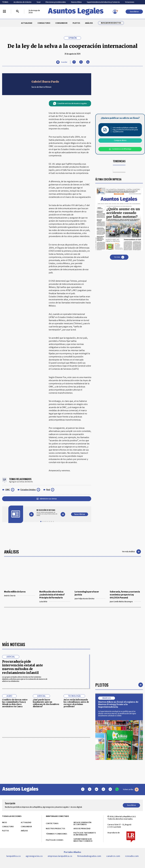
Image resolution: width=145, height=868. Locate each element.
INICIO (5, 822)
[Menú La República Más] (4, 12)
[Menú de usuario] (115, 12)
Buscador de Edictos (111, 23)
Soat (39, 2)
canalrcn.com (113, 856)
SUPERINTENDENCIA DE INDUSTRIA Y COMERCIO (83, 840)
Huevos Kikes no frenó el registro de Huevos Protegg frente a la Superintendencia (118, 704)
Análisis (11, 552)
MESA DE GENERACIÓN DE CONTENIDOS (82, 824)
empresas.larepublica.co (60, 856)
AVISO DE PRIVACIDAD (82, 829)
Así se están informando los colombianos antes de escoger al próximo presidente (76, 703)
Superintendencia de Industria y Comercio (103, 2)
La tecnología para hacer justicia (87, 593)
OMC (8, 490)
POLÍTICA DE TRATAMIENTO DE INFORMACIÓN (85, 834)
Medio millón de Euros (15, 592)
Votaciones (130, 2)
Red (48, 490)
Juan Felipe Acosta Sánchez (90, 599)
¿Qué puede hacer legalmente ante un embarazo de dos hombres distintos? (46, 703)
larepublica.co (13, 856)
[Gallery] (47, 513)
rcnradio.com (132, 856)
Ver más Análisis (131, 552)
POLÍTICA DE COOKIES (55, 840)
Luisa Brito (55, 602)
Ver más (119, 257)
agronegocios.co (34, 856)
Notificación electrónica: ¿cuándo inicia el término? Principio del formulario (52, 595)
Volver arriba (131, 790)
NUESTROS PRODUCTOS (56, 829)
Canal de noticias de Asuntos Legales (70, 103)
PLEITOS (76, 23)
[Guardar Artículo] (62, 62)
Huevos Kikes (76, 2)
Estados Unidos (28, 490)
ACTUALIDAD (27, 23)
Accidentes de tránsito (23, 2)
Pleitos (102, 685)
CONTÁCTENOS (52, 823)
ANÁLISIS (89, 23)
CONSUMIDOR (61, 23)
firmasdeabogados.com (89, 856)
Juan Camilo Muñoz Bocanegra (125, 602)
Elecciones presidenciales (56, 2)
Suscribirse (134, 12)
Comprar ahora (120, 140)
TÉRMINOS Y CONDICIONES (56, 834)
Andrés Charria (20, 596)
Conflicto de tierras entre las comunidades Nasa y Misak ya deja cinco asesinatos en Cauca (15, 703)
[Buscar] (18, 12)
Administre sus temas (47, 499)
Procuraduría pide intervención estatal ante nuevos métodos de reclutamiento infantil (23, 667)
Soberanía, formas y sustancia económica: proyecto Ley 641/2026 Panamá (125, 595)
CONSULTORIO (44, 23)
